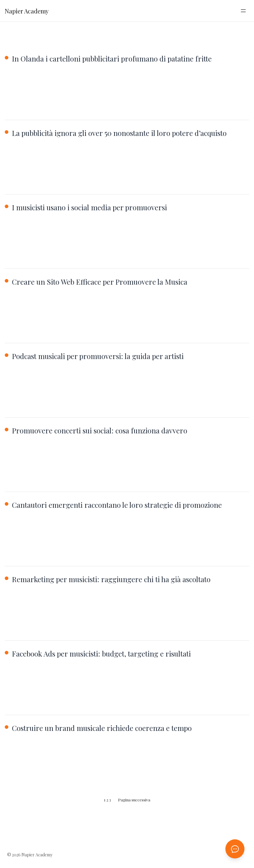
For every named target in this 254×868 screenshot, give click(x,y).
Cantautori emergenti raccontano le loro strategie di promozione (117, 505)
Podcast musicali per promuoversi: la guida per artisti (98, 356)
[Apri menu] (243, 11)
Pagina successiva (134, 800)
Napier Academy (27, 11)
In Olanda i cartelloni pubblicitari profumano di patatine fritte (112, 59)
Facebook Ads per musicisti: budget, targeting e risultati (101, 654)
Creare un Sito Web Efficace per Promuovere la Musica (100, 282)
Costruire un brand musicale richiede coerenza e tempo (102, 728)
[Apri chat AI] (235, 849)
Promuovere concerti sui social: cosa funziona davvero (100, 430)
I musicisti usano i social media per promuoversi (89, 207)
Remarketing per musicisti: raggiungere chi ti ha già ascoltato (111, 579)
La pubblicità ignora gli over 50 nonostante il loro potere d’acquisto (119, 133)
